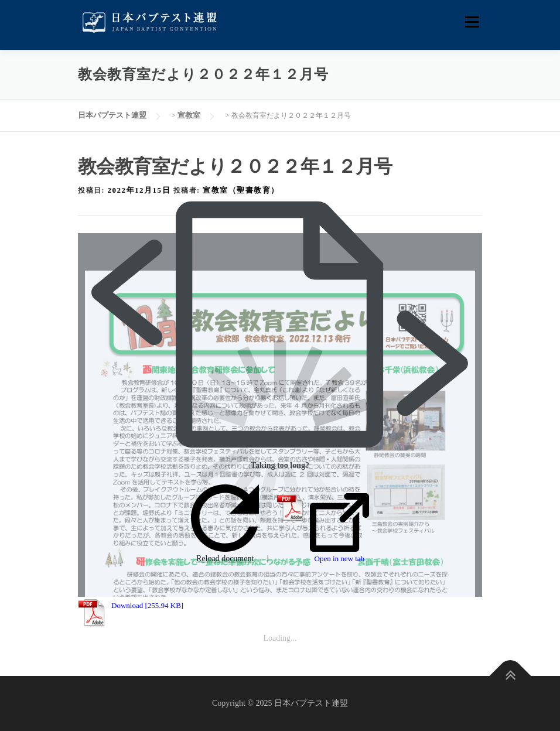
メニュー (472, 22)
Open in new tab (339, 528)
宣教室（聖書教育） (241, 190)
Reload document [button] (225, 524)
